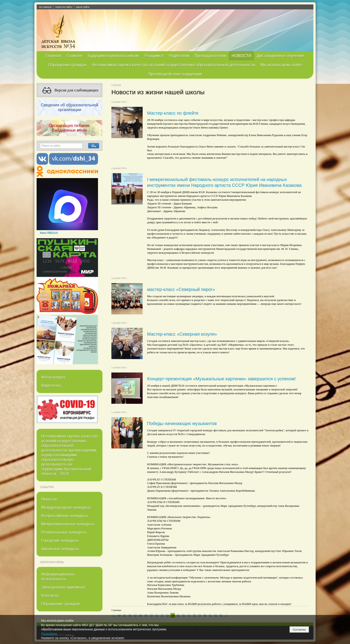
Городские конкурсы (60, 541)
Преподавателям (210, 56)
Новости (49, 499)
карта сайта (83, 7)
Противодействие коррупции (175, 74)
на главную (45, 7)
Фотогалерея (53, 377)
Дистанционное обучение (280, 56)
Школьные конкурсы (60, 549)
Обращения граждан (67, 65)
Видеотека (51, 385)
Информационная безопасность (58, 577)
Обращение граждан (60, 604)
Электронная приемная (63, 587)
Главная (53, 56)
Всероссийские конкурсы (64, 516)
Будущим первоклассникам (113, 56)
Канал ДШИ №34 (49, 233)
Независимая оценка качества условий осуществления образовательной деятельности (173, 65)
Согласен (299, 630)
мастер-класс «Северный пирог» (181, 289)
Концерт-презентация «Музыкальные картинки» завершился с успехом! (221, 379)
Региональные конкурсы (64, 532)
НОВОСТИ (241, 56)
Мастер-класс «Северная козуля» (182, 334)
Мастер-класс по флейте (173, 113)
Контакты (50, 596)
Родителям (179, 56)
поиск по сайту (64, 7)
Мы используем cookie (281, 65)
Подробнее (49, 634)
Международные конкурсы (66, 507)
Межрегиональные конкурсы (68, 524)
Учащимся (154, 56)
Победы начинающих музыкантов (182, 423)
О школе (75, 56)
